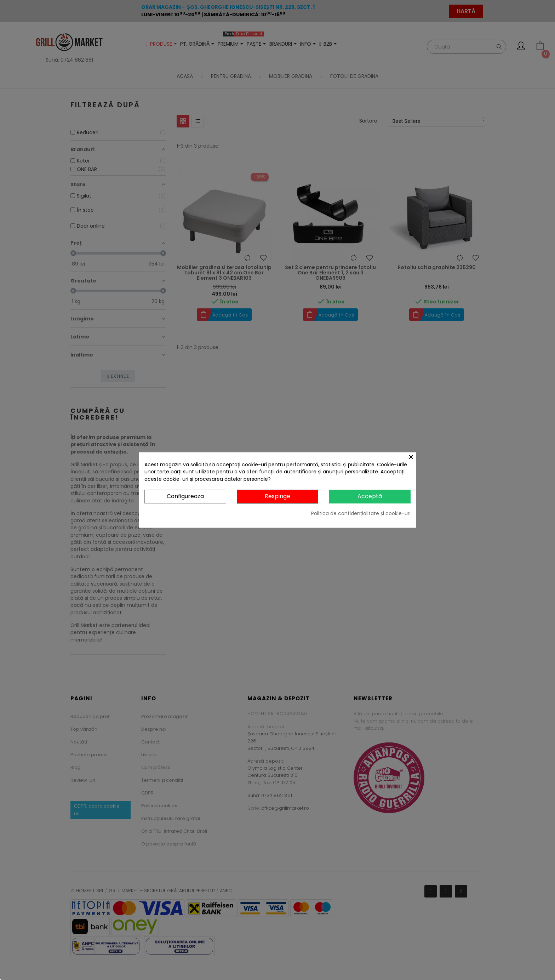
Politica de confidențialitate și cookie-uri (361, 513)
